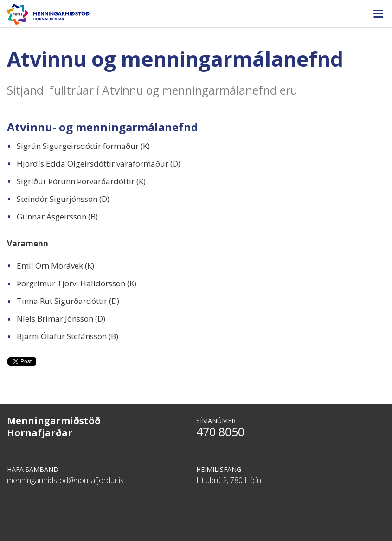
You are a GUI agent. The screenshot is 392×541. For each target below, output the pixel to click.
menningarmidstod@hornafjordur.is (65, 480)
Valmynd (378, 14)
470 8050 (220, 432)
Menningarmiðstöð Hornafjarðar (196, 14)
